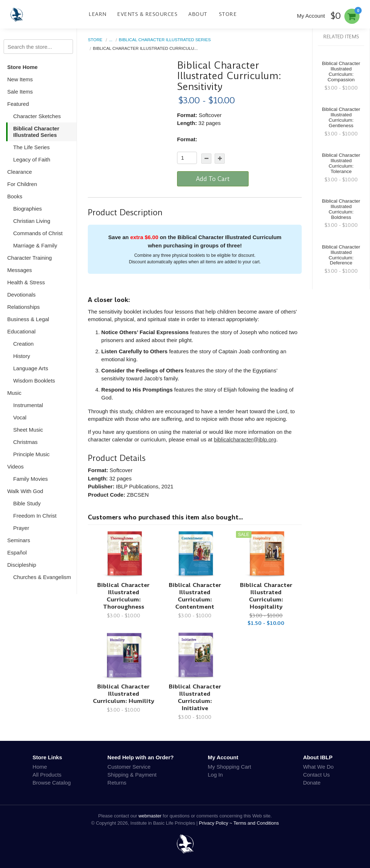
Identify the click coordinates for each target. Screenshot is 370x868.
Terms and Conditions (256, 823)
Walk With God (25, 491)
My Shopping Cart (229, 767)
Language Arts (31, 368)
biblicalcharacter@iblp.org (245, 439)
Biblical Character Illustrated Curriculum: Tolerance (341, 163)
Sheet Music (28, 430)
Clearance (20, 172)
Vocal (20, 417)
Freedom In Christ (35, 516)
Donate (312, 783)
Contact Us (317, 775)
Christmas (26, 442)
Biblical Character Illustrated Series (36, 132)
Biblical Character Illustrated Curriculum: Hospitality (266, 596)
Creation (24, 344)
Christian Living (32, 221)
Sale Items (20, 92)
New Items (20, 79)
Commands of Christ (38, 233)
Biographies (28, 209)
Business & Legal (28, 319)
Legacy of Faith (32, 159)
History (22, 356)
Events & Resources (147, 14)
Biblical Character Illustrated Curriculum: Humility (124, 694)
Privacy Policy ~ (216, 823)
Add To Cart (213, 179)
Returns (117, 783)
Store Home (22, 67)
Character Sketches (37, 116)
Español (17, 552)
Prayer (21, 528)
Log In (215, 775)
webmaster (150, 816)
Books (15, 196)
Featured (18, 104)
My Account (311, 16)
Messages (20, 270)
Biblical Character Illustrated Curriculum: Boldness (341, 209)
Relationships (23, 307)
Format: (187, 139)
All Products (47, 775)
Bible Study (27, 503)
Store (228, 14)
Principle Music (32, 454)
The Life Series (32, 147)
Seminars (19, 540)
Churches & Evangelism (42, 577)
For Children (22, 184)
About (198, 14)
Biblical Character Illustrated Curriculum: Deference (341, 255)
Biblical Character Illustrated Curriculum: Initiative (195, 697)
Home (40, 767)
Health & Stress (26, 282)
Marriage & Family (35, 245)
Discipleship (22, 565)
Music (14, 393)
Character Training (29, 258)
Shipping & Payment (132, 775)
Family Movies (31, 479)
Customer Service (129, 767)
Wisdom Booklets (34, 381)
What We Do (319, 767)
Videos (16, 467)
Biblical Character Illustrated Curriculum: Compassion (341, 72)
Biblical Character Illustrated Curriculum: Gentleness (341, 117)
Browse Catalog (52, 783)
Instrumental (28, 405)
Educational (21, 331)
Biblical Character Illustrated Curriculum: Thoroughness (123, 596)
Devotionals (21, 295)
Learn (98, 14)
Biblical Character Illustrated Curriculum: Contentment (195, 596)
